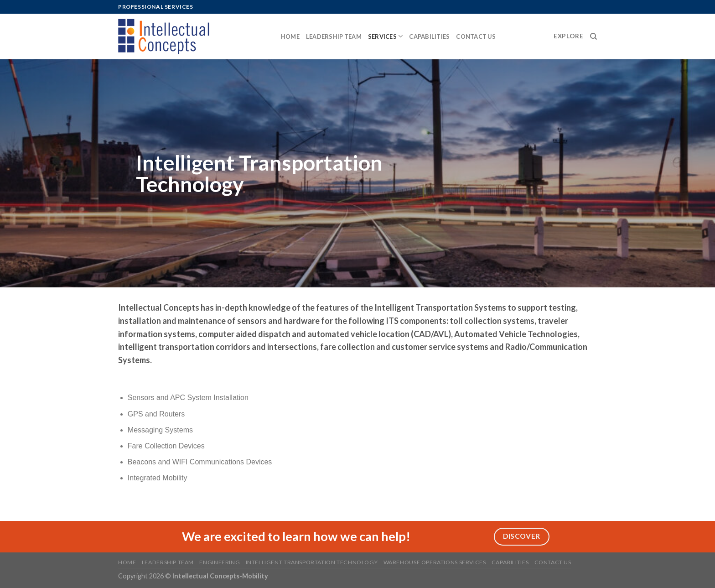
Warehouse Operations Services (435, 562)
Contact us (476, 36)
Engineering (220, 562)
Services (386, 36)
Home (290, 36)
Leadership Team (334, 36)
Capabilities (429, 36)
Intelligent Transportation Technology (312, 562)
